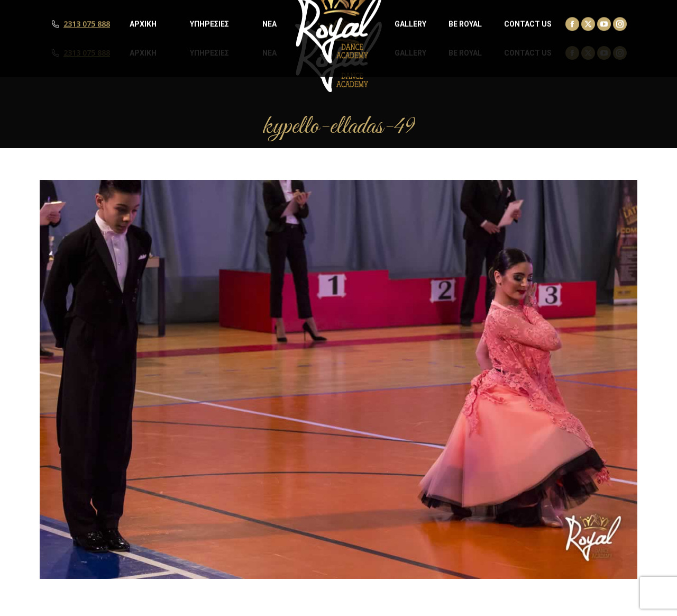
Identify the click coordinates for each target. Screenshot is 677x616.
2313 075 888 (87, 53)
